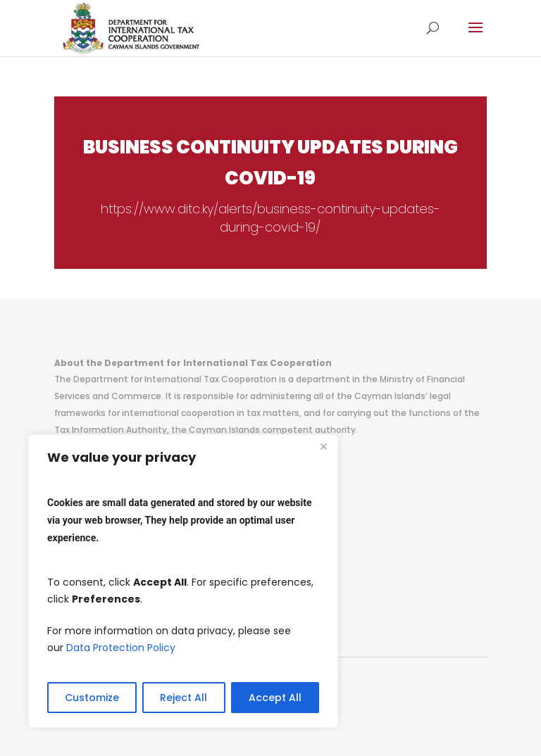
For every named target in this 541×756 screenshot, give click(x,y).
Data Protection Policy (121, 648)
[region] (183, 581)
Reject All (184, 698)
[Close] (323, 446)
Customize (92, 698)
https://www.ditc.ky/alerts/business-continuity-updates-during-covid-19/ (270, 218)
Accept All (275, 698)
